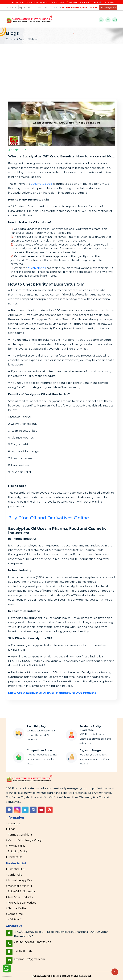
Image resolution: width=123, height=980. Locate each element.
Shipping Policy (18, 851)
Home (11, 39)
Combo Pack (16, 914)
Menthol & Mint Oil (20, 886)
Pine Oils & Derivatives (22, 903)
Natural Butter (17, 908)
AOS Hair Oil (16, 920)
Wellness (33, 39)
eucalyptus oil (37, 268)
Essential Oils (16, 869)
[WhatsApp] (7, 969)
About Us (11, 7)
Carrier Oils (15, 875)
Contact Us (41, 7)
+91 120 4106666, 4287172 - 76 (80, 7)
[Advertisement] (61, 68)
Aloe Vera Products (20, 897)
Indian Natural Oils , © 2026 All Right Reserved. (62, 976)
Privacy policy (17, 846)
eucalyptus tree (41, 184)
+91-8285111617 (23, 951)
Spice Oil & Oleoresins (22, 892)
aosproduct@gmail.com (29, 959)
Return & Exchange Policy (25, 840)
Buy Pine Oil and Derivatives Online (49, 518)
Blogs (22, 39)
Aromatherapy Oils (20, 880)
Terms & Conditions (20, 835)
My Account (26, 7)
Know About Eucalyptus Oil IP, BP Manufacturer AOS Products (52, 693)
